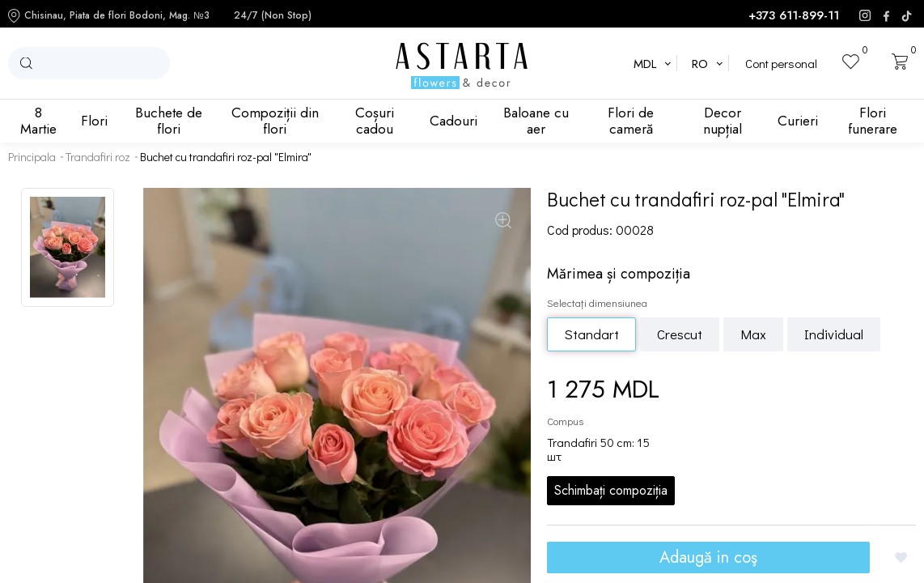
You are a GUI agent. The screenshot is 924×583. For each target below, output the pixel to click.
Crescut (680, 334)
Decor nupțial (723, 121)
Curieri (798, 121)
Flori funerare (873, 121)
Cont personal (781, 64)
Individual (834, 334)
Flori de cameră (631, 121)
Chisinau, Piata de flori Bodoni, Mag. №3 (109, 16)
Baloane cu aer (536, 121)
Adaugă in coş (708, 557)
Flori (94, 121)
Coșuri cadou (375, 121)
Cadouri (454, 121)
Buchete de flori (169, 121)
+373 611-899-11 (794, 16)
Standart (591, 334)
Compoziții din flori (275, 121)
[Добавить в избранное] (901, 557)
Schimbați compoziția (611, 490)
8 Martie (38, 121)
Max (753, 334)
